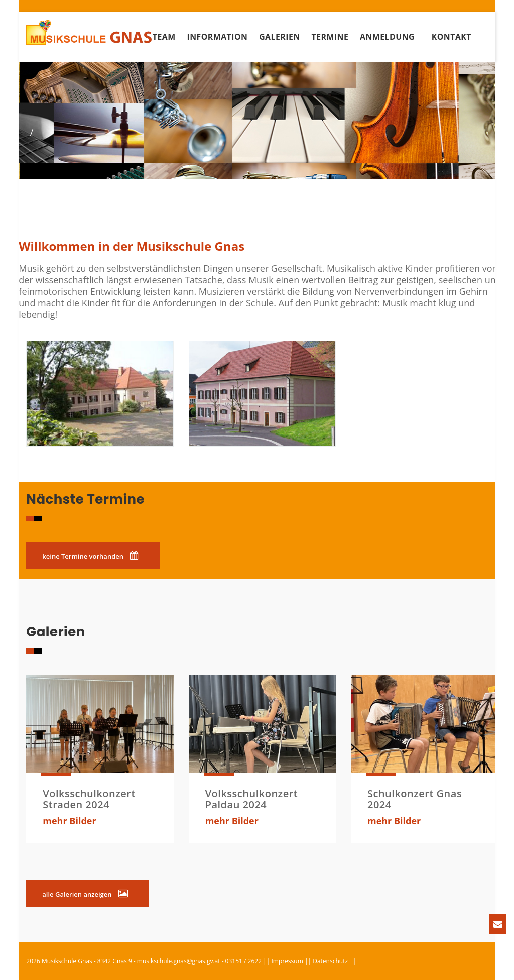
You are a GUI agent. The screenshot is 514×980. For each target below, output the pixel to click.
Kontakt (452, 37)
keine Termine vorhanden (90, 556)
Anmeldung (387, 37)
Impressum (287, 961)
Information (217, 37)
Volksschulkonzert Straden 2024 (89, 799)
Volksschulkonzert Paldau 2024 (252, 799)
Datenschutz (330, 961)
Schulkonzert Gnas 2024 (415, 799)
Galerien (280, 37)
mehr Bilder (69, 821)
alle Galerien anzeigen (85, 894)
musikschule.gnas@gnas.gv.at (179, 961)
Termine (330, 37)
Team (164, 37)
